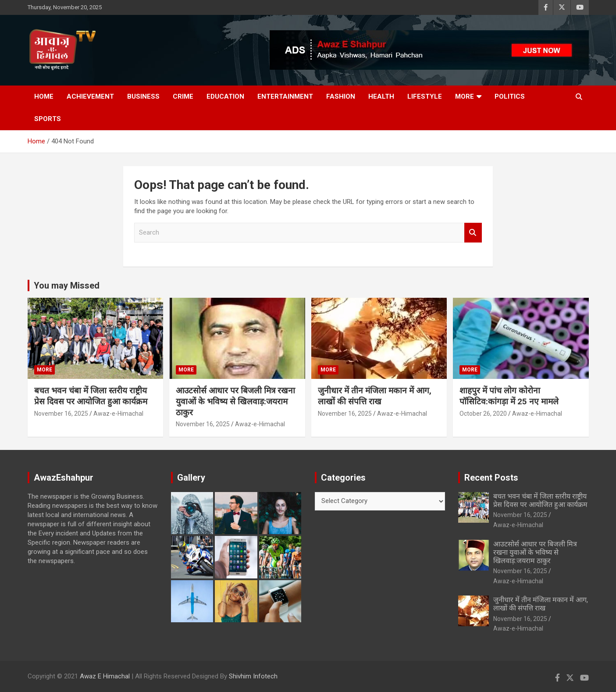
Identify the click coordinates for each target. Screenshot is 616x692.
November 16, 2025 (61, 414)
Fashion (341, 96)
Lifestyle (425, 96)
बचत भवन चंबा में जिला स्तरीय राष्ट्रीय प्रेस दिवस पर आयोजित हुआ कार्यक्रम (91, 396)
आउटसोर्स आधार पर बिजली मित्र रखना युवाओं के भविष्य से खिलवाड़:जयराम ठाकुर (235, 401)
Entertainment (285, 96)
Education (225, 96)
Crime (183, 96)
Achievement (90, 96)
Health (381, 96)
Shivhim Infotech (253, 676)
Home (44, 96)
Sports (48, 119)
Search (473, 233)
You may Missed (67, 285)
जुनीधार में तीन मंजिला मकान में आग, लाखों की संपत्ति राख (375, 396)
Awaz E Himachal (105, 676)
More (465, 96)
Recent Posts (491, 478)
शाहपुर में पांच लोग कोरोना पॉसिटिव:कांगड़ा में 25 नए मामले (509, 396)
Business (143, 96)
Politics (510, 96)
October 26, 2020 (483, 414)
